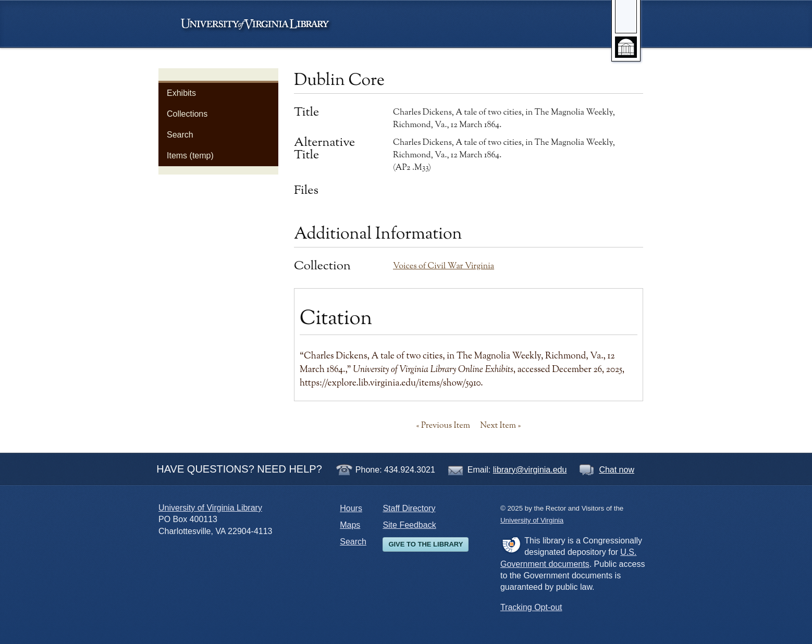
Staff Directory (409, 508)
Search (180, 135)
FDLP (511, 544)
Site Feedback (409, 525)
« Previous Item (443, 426)
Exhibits (181, 93)
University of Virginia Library (210, 508)
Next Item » (500, 426)
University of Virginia (260, 24)
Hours (351, 508)
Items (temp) (190, 156)
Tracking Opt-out (531, 607)
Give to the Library (426, 544)
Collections (187, 114)
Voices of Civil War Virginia (444, 266)
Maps (350, 525)
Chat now (617, 470)
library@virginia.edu (530, 470)
